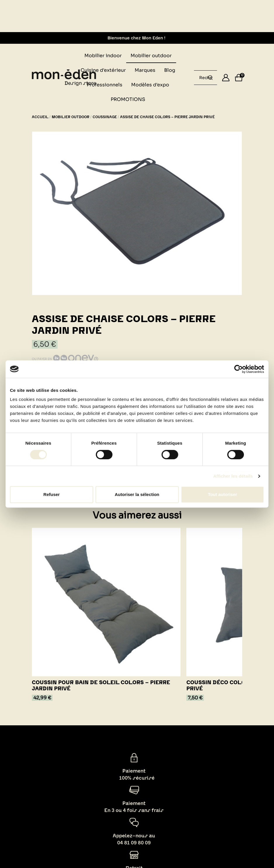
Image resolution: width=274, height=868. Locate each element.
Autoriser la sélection (137, 494)
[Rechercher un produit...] (210, 78)
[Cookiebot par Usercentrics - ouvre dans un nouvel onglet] (239, 369)
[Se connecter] (226, 78)
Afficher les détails (233, 476)
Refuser (52, 494)
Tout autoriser (223, 494)
